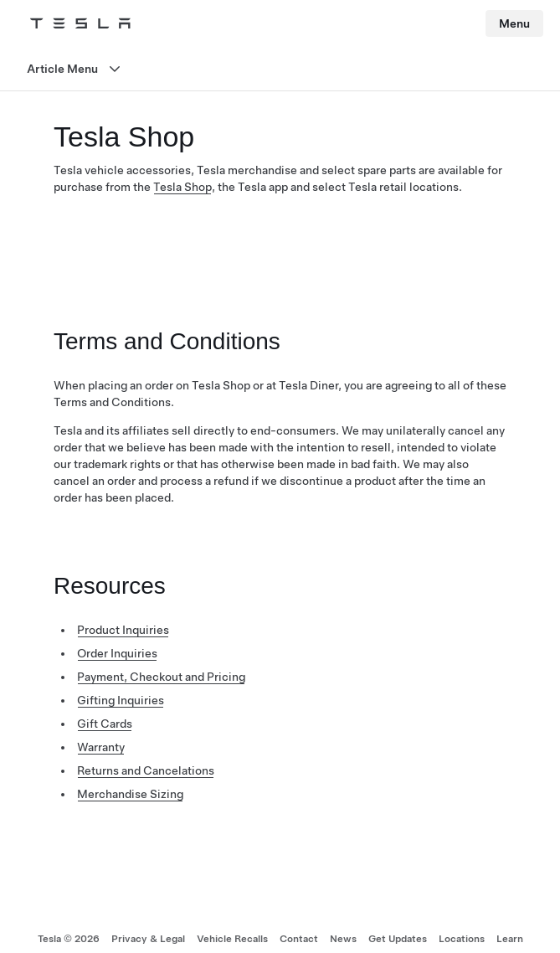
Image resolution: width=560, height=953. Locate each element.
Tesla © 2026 (69, 939)
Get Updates (398, 939)
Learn (510, 939)
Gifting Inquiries (121, 700)
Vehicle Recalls (232, 939)
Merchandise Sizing (130, 794)
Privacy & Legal (148, 939)
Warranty (101, 747)
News (343, 939)
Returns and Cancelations (146, 770)
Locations (462, 939)
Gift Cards (105, 724)
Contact (299, 939)
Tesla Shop (182, 187)
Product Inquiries (123, 630)
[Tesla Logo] (80, 23)
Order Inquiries (117, 653)
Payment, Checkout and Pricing (161, 677)
